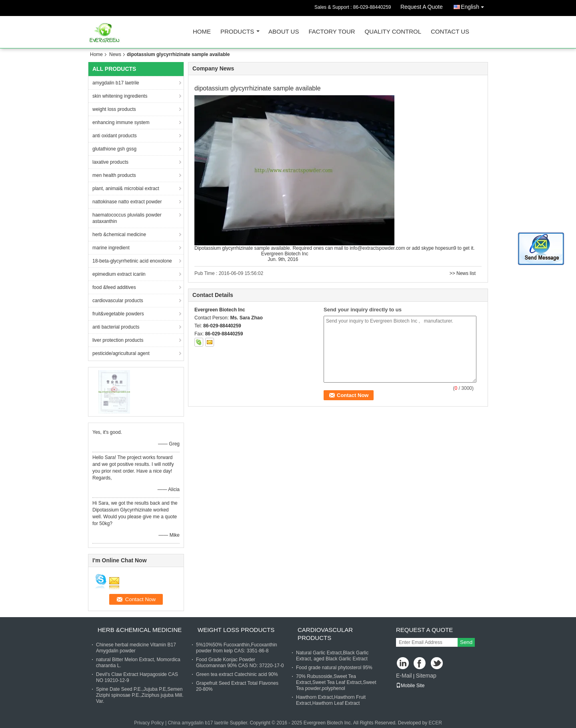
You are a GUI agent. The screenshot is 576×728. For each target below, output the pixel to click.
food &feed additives (114, 287)
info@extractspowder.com (377, 248)
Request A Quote (422, 7)
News (115, 54)
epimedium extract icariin (119, 274)
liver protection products (118, 340)
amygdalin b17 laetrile (116, 83)
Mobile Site (410, 686)
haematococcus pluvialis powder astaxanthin (127, 218)
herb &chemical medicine (119, 235)
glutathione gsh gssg (114, 149)
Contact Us (450, 32)
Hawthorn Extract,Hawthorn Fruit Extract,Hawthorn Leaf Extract (331, 700)
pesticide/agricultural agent (121, 353)
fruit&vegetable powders (118, 314)
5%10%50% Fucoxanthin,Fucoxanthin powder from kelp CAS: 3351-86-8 (237, 648)
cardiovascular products (118, 301)
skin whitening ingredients (120, 96)
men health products (114, 175)
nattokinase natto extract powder (127, 202)
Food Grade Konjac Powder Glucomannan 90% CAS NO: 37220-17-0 (240, 663)
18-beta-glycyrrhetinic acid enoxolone (132, 261)
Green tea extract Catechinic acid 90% (237, 674)
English (474, 5)
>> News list (463, 273)
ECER (435, 723)
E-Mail (404, 676)
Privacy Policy (149, 723)
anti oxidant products (115, 136)
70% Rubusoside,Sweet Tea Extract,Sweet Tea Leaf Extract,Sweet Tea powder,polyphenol (336, 682)
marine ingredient (111, 248)
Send (466, 642)
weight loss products (114, 109)
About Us (284, 32)
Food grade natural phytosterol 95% (334, 668)
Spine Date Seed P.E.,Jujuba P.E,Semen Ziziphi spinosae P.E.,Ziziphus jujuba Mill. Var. (140, 695)
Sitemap (426, 676)
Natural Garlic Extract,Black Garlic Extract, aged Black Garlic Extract (332, 656)
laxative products (110, 162)
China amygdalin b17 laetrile (198, 723)
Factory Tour (332, 32)
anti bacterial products (116, 327)
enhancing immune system (121, 122)
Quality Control (393, 32)
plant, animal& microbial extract (126, 189)
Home (202, 32)
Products (237, 32)
